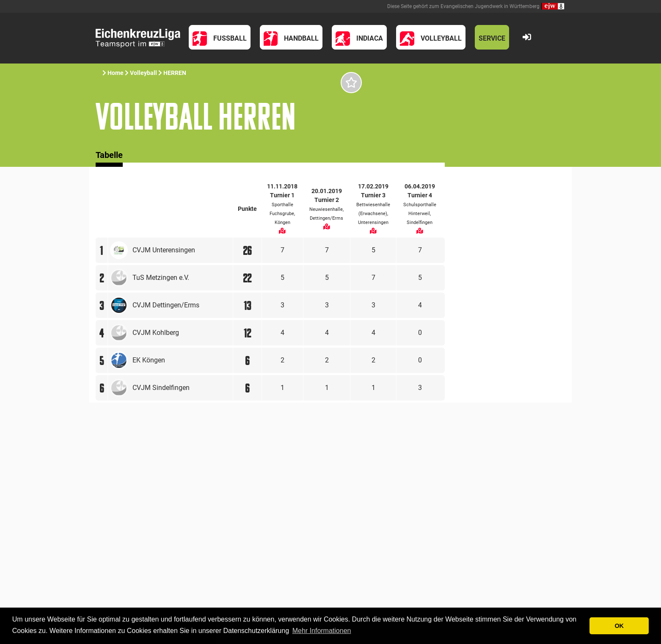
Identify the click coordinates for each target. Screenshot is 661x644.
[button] (220, 37)
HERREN (175, 73)
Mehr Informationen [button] (322, 631)
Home (116, 73)
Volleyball (143, 73)
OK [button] (619, 626)
